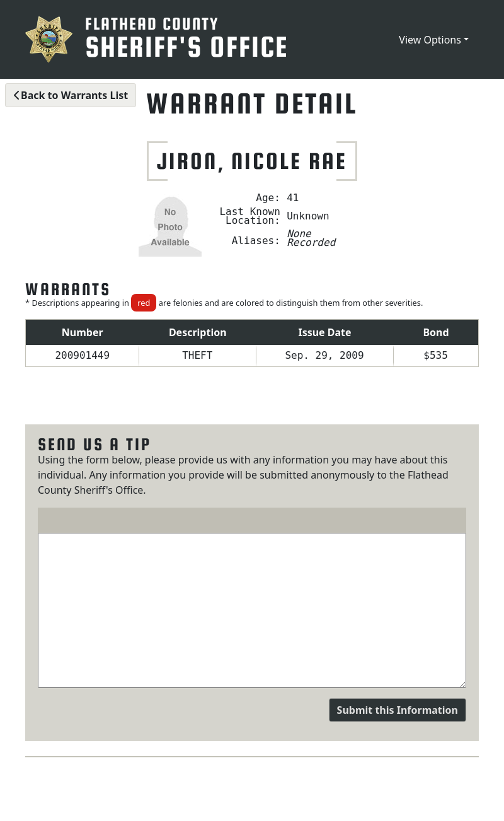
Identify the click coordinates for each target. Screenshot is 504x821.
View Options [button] (430, 40)
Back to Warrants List (71, 95)
